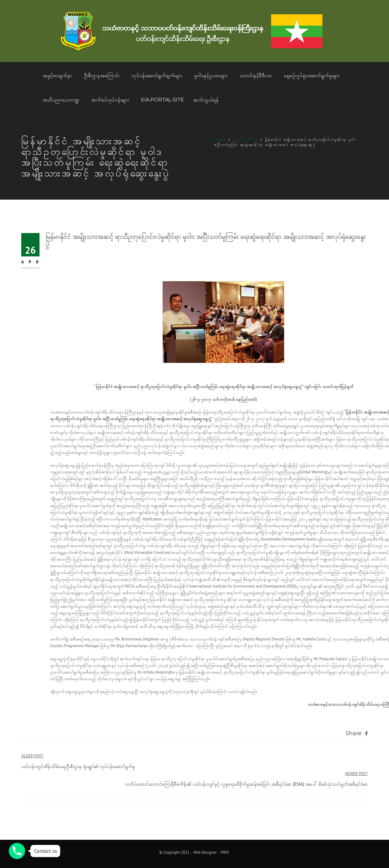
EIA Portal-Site (163, 100)
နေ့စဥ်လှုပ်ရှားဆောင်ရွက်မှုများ (312, 75)
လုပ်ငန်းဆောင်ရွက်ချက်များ (157, 75)
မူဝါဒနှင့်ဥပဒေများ (211, 75)
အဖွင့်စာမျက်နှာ (57, 75)
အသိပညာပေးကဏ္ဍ (61, 100)
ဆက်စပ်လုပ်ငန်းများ (110, 100)
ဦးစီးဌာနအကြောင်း (102, 75)
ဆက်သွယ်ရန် (206, 100)
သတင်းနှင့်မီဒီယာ (256, 75)
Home (220, 140)
